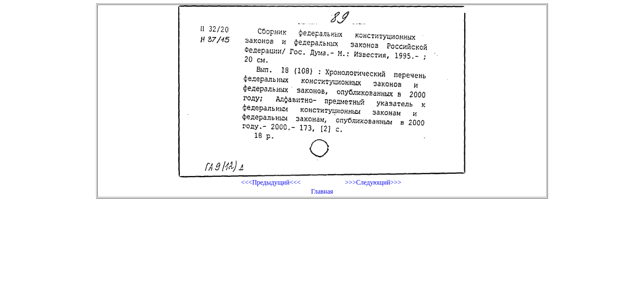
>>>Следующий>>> (373, 182)
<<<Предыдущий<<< (271, 182)
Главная (322, 191)
